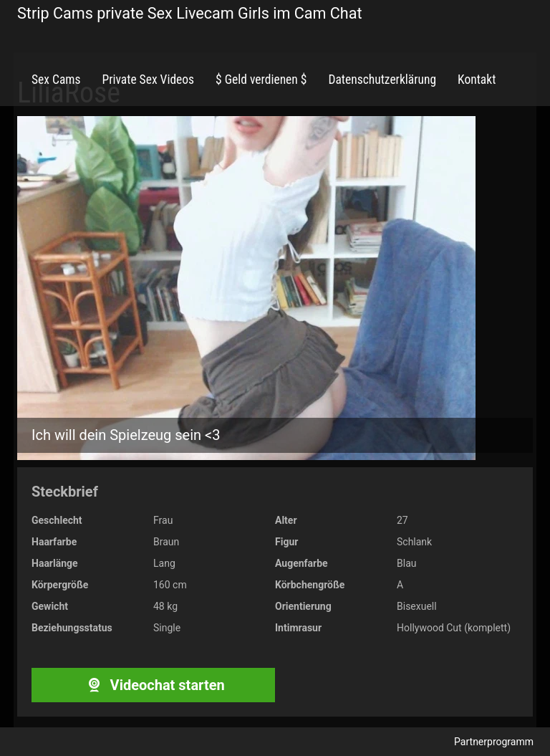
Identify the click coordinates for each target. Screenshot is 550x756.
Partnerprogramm (494, 742)
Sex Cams (56, 80)
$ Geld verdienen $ (261, 80)
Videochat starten (153, 685)
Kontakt (477, 80)
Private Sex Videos (148, 80)
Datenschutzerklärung (382, 80)
